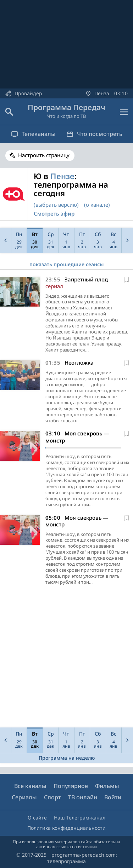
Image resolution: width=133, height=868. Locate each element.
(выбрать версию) (56, 205)
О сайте (37, 818)
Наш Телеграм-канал (80, 818)
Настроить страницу (44, 155)
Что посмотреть (94, 134)
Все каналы (30, 786)
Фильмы (107, 786)
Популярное (71, 786)
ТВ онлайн (83, 797)
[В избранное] (127, 280)
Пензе (62, 176)
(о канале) (97, 205)
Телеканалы (33, 134)
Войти (113, 797)
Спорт (52, 797)
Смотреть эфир (54, 213)
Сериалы (24, 797)
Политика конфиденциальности (66, 828)
